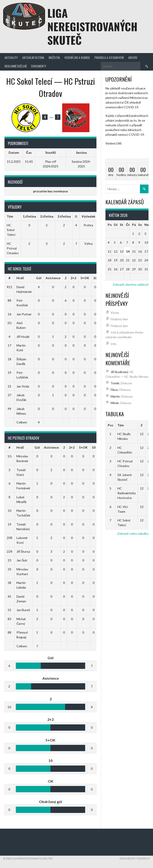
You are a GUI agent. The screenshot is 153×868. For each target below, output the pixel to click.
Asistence (53, 278)
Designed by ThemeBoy (135, 858)
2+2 (73, 278)
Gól (39, 278)
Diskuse (126, 383)
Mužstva (54, 57)
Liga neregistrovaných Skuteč (92, 26)
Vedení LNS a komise (77, 57)
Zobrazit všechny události (131, 284)
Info (114, 344)
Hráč (20, 278)
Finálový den (119, 319)
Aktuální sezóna (33, 57)
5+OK (85, 278)
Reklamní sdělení (16, 66)
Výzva (115, 313)
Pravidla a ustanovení (109, 57)
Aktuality (11, 57)
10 (95, 278)
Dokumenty (39, 66)
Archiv (133, 57)
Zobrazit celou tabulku (133, 533)
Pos (111, 425)
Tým (121, 425)
